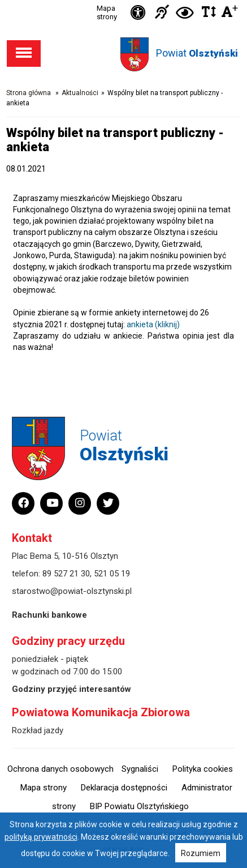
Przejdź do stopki (124, 0)
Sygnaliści (140, 769)
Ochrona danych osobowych (60, 769)
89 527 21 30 (66, 574)
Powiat (197, 53)
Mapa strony (107, 12)
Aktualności (80, 93)
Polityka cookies (203, 769)
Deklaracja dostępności (124, 788)
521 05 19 (112, 574)
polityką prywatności (41, 837)
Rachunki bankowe (49, 615)
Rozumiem (201, 853)
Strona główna (29, 93)
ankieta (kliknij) (153, 324)
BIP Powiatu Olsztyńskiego (139, 806)
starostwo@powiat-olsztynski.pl (72, 591)
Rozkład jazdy (38, 730)
